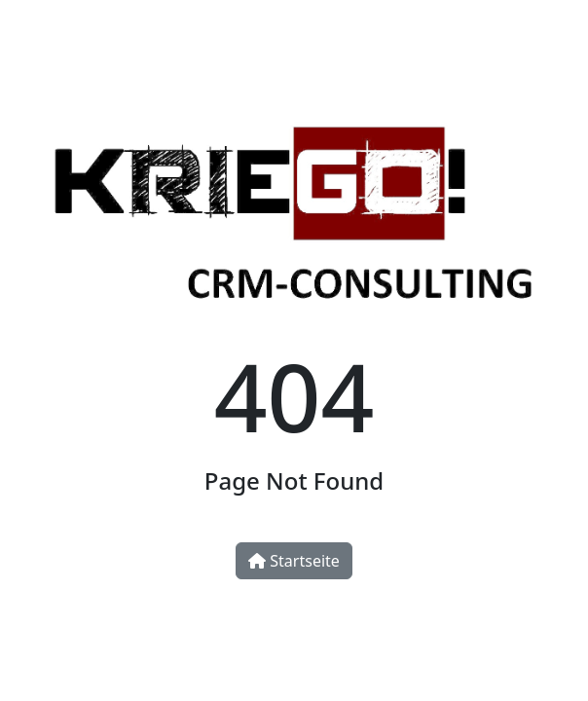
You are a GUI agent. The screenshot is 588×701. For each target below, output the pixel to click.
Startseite (294, 561)
